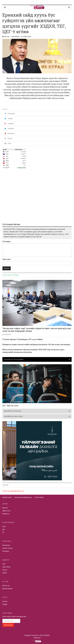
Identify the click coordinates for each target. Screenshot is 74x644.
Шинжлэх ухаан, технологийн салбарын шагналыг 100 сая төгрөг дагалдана (36, 344)
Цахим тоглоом (7, 548)
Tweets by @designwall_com (13, 491)
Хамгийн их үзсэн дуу (13, 411)
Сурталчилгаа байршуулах (23, 497)
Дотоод (5, 601)
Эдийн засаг (6, 511)
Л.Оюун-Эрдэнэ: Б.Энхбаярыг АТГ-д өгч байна (22, 339)
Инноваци (6, 551)
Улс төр (7, 37)
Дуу (4, 529)
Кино (4, 527)
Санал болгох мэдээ (11, 275)
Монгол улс (6, 586)
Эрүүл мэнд (6, 567)
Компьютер (6, 545)
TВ (3, 532)
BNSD (47, 635)
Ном (4, 564)
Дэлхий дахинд (7, 589)
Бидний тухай (7, 497)
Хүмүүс (5, 570)
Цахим (5, 573)
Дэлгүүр (5, 508)
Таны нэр (6, 259)
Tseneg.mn (37, 638)
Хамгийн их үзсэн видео (14, 359)
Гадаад (5, 604)
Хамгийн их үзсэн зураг (14, 416)
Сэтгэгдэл (6, 241)
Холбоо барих (39, 497)
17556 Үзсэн (27, 37)
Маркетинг (6, 514)
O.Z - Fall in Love (10, 406)
